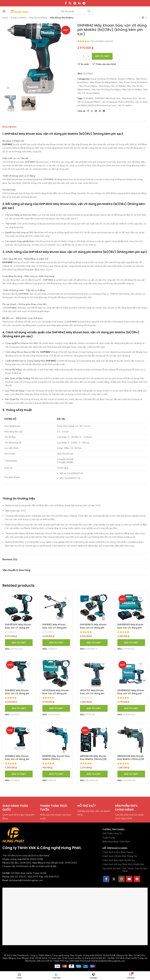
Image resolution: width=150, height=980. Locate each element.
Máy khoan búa (129, 98)
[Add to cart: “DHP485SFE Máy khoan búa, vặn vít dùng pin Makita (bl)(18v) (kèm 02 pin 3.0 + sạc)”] (131, 642)
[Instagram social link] (122, 879)
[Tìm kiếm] (75, 11)
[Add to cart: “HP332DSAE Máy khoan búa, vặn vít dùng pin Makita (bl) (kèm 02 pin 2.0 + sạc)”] (56, 708)
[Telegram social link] (84, 3)
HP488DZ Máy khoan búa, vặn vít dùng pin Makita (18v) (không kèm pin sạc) (17, 761)
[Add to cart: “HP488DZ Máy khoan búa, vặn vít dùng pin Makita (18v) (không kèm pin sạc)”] (19, 774)
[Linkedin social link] (79, 3)
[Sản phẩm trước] (140, 18)
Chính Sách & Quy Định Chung (118, 852)
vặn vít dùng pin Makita (89, 102)
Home (5, 18)
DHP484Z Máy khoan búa (108, 98)
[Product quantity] (84, 56)
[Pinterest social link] (75, 3)
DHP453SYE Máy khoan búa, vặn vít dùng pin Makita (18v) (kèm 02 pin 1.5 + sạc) (18, 629)
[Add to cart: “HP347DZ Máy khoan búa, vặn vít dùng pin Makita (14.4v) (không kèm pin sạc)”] (94, 708)
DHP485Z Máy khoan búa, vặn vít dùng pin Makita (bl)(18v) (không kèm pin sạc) (17, 695)
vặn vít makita (125, 105)
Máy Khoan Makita (39, 18)
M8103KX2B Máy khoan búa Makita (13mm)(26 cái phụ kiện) (131, 759)
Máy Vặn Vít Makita (132, 89)
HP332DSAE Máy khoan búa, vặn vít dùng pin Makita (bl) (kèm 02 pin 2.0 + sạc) (56, 695)
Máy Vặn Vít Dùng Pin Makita (106, 89)
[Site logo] (20, 11)
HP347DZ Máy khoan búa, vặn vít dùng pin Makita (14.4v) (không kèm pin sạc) (93, 695)
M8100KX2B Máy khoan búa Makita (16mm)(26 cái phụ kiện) (93, 759)
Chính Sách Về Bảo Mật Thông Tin (120, 856)
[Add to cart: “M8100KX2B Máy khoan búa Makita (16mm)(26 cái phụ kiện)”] (94, 774)
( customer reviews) (102, 41)
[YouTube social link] (129, 879)
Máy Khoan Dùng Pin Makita (133, 82)
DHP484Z (88, 98)
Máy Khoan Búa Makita (62, 18)
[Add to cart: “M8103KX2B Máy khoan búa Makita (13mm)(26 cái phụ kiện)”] (131, 774)
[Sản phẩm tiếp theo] (146, 18)
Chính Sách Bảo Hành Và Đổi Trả (118, 860)
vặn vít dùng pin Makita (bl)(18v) (118, 102)
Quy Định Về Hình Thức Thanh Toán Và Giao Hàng (125, 869)
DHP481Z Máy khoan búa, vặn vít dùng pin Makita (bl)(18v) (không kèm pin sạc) (55, 629)
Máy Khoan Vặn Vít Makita (112, 86)
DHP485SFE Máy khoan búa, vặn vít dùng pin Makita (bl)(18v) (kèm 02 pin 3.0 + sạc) (130, 629)
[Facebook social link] (66, 3)
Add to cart (102, 56)
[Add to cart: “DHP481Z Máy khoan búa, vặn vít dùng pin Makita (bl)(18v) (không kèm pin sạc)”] (56, 642)
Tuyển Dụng (109, 837)
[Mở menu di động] (4, 11)
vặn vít (142, 98)
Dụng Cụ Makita (19, 18)
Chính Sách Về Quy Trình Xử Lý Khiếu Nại (123, 864)
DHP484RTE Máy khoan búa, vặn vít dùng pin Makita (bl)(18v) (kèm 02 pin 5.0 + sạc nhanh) (93, 629)
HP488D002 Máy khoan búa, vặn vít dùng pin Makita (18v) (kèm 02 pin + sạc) (131, 695)
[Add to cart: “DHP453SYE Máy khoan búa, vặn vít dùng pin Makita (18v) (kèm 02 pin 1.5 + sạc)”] (19, 642)
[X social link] (70, 3)
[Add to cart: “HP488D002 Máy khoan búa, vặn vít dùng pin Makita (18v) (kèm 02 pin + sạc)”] (131, 708)
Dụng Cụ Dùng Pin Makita (103, 79)
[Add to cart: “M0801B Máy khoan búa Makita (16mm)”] (56, 774)
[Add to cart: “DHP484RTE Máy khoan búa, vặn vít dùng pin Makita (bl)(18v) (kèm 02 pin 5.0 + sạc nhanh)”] (94, 642)
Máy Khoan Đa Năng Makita (104, 82)
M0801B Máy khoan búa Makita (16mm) (56, 758)
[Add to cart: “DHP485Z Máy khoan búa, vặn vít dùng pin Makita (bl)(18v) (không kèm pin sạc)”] (19, 708)
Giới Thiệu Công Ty (112, 833)
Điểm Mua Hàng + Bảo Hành (116, 841)
